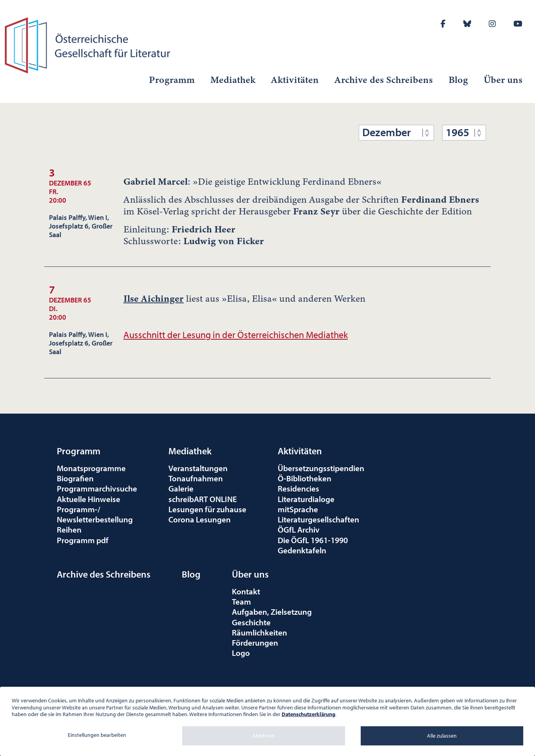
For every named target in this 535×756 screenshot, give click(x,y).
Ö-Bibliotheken (305, 478)
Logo (241, 653)
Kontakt (246, 591)
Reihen (69, 529)
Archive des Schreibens (384, 80)
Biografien (75, 478)
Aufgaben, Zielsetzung (272, 612)
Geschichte (251, 622)
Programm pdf (83, 540)
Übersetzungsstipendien (321, 468)
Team (241, 601)
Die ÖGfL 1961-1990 (313, 540)
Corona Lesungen (200, 519)
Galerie (181, 488)
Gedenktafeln (302, 550)
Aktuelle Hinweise (89, 499)
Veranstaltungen (198, 468)
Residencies (298, 488)
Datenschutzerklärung (308, 714)
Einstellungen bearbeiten (97, 735)
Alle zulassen (442, 736)
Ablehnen (264, 736)
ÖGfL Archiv (299, 529)
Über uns (503, 80)
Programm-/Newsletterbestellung (95, 514)
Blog (458, 80)
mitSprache (298, 509)
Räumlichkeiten (259, 632)
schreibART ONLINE (203, 499)
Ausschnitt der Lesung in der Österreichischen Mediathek (236, 335)
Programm (172, 80)
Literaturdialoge (306, 499)
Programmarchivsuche (97, 488)
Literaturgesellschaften (318, 519)
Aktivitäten (295, 80)
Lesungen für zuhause (207, 509)
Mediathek (233, 80)
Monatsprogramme (91, 468)
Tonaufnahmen (196, 478)
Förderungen (255, 643)
